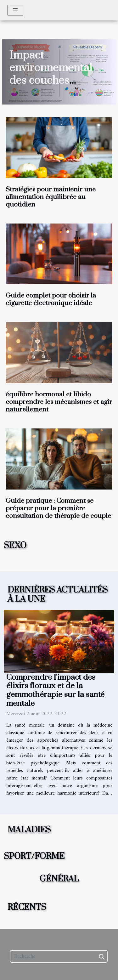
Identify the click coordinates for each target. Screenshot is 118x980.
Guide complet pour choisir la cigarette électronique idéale (51, 299)
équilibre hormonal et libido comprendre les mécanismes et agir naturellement (59, 402)
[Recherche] (59, 956)
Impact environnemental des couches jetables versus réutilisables (51, 81)
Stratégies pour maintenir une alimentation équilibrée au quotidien (51, 197)
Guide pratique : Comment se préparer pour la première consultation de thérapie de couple (58, 508)
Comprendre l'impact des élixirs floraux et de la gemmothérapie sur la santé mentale (55, 690)
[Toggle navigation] (15, 10)
